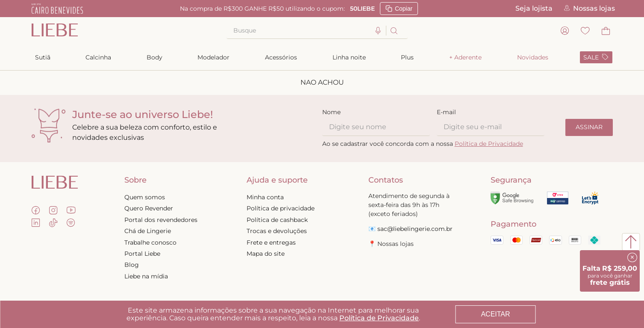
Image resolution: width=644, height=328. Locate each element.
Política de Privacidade (379, 318)
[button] (378, 31)
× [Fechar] (632, 257)
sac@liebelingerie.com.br (415, 229)
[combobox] (317, 31)
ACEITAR (495, 314)
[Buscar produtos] (393, 31)
